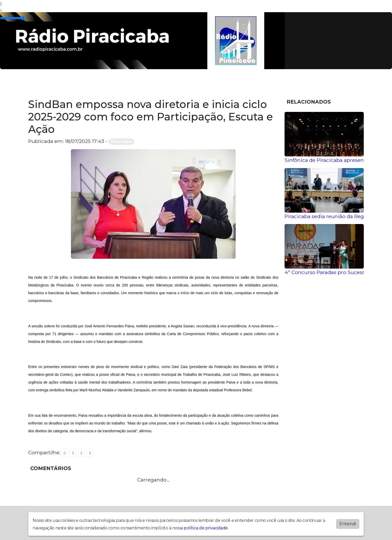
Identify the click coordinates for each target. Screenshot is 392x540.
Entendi (348, 524)
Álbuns (105, 84)
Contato (193, 84)
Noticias (165, 84)
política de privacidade (206, 528)
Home (39, 84)
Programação (71, 84)
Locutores (134, 84)
